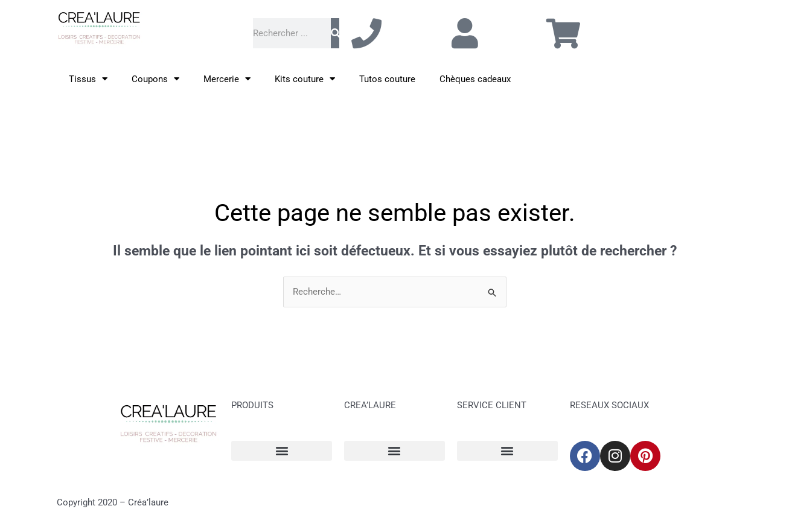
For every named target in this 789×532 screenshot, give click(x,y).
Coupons (155, 79)
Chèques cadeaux (475, 79)
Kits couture (305, 79)
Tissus (88, 79)
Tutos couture (387, 79)
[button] (282, 451)
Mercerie (227, 79)
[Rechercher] (335, 33)
